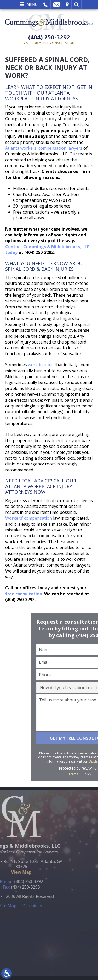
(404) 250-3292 (49, 37)
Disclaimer (15, 906)
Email (57, 4)
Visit (67, 4)
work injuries (41, 365)
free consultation (24, 594)
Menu (32, 4)
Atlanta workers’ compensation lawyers (44, 148)
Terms (93, 774)
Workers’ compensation (29, 518)
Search (76, 4)
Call (46, 4)
